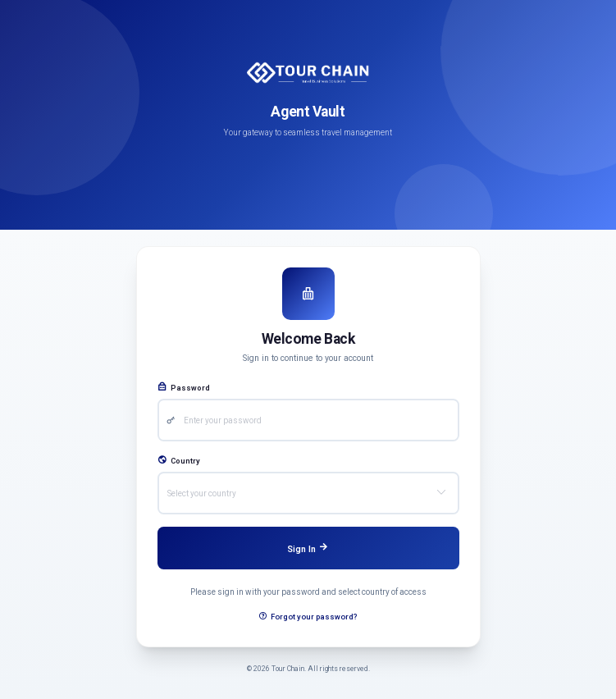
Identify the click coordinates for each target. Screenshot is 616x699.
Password (184, 388)
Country (179, 461)
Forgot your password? (308, 617)
